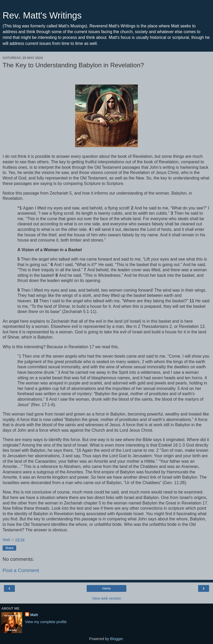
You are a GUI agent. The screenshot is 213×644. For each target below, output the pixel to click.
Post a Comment (21, 570)
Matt (34, 615)
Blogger (117, 639)
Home (106, 588)
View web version (106, 598)
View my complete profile (46, 622)
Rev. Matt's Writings (42, 15)
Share (9, 548)
